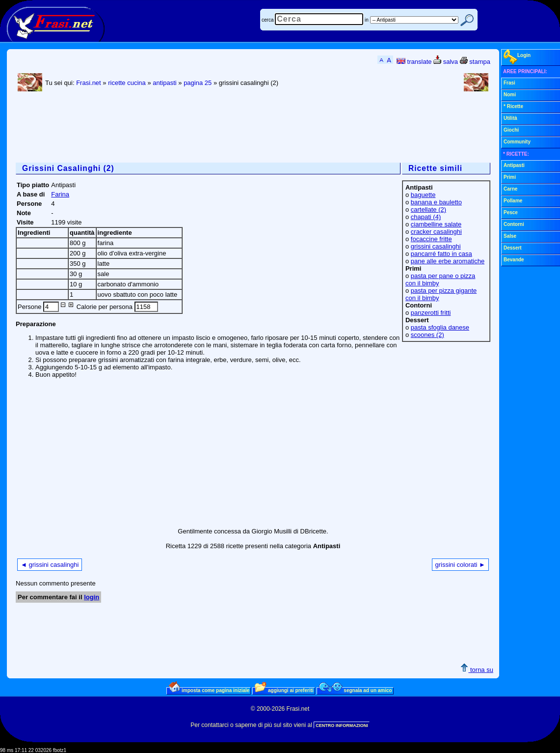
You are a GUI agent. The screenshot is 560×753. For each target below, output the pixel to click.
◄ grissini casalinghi (50, 565)
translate (414, 62)
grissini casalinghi (436, 246)
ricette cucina (127, 83)
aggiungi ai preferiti (284, 690)
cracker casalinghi (436, 232)
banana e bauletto (436, 202)
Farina (60, 194)
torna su (477, 670)
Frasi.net (89, 83)
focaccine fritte (431, 239)
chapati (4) (426, 217)
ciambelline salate (436, 224)
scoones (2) (427, 335)
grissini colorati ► (460, 565)
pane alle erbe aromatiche (448, 261)
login (92, 597)
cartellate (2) (428, 209)
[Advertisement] (194, 128)
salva (446, 62)
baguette (423, 195)
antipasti (164, 83)
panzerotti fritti (431, 313)
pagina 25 (198, 83)
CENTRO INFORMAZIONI (342, 725)
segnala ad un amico (356, 690)
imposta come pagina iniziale (209, 690)
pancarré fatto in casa (441, 254)
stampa (475, 62)
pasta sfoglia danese (440, 327)
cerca (267, 20)
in (367, 20)
